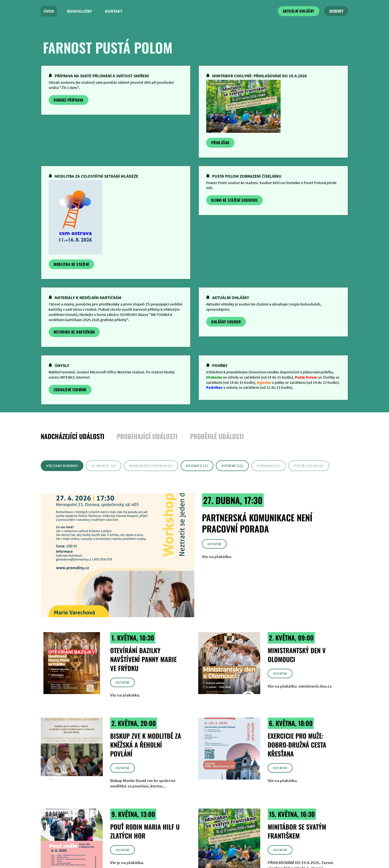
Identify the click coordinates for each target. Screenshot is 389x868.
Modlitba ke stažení (71, 264)
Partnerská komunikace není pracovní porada (257, 523)
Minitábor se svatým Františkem (297, 831)
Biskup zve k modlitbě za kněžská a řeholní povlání (146, 745)
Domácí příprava (68, 100)
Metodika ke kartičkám (74, 332)
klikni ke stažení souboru (234, 200)
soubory (336, 11)
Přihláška (220, 142)
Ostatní (214, 544)
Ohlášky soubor (226, 322)
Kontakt (114, 11)
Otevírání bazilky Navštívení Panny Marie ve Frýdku (143, 659)
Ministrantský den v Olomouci (297, 655)
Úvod (49, 11)
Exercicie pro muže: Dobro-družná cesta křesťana (297, 745)
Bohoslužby (80, 11)
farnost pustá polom (108, 47)
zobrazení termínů (70, 390)
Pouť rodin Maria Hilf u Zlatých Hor (145, 831)
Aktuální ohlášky (299, 11)
